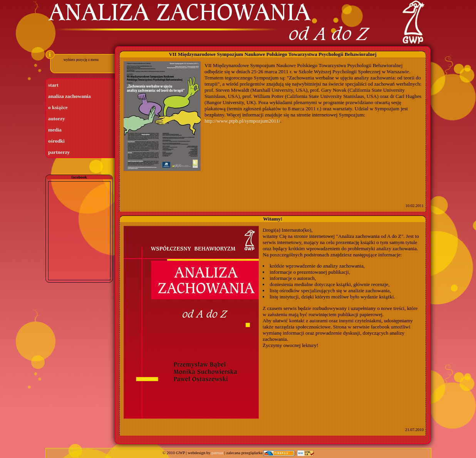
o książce (58, 107)
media (55, 130)
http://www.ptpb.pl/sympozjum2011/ (242, 121)
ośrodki (56, 141)
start (53, 85)
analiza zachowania (70, 96)
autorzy (57, 119)
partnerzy (59, 152)
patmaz (217, 453)
